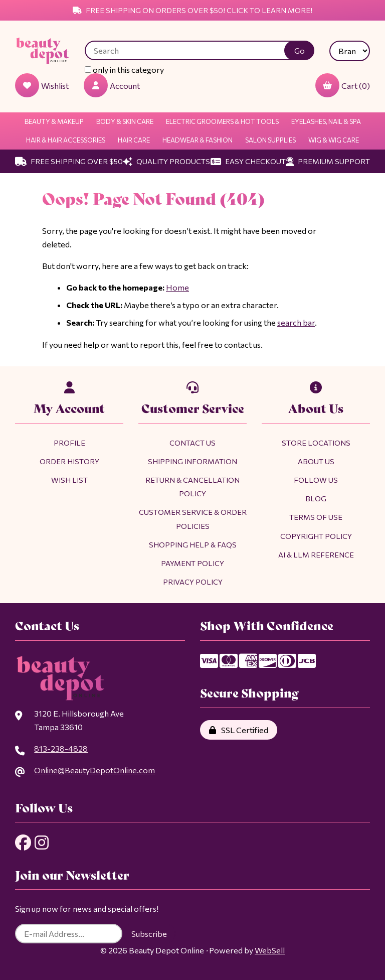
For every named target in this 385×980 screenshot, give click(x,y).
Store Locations (316, 443)
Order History (69, 461)
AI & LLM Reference (316, 554)
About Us (316, 461)
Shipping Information (192, 461)
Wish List (69, 480)
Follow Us (316, 480)
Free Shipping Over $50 (69, 161)
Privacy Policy (193, 582)
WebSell (270, 950)
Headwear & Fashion (198, 140)
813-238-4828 (61, 748)
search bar (296, 322)
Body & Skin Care (125, 121)
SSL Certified (239, 730)
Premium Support (328, 161)
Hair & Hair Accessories (66, 140)
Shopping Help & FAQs (193, 544)
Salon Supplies (270, 140)
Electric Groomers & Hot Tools (222, 121)
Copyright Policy (316, 536)
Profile (69, 443)
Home (177, 287)
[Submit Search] (299, 50)
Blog (316, 498)
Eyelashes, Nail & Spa (326, 121)
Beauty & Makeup (54, 121)
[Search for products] (192, 50)
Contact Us (192, 443)
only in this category (124, 69)
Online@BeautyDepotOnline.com (94, 770)
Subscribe (149, 934)
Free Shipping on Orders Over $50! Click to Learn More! (192, 10)
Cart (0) (343, 85)
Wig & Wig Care (334, 140)
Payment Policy (192, 563)
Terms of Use (316, 517)
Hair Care (134, 140)
